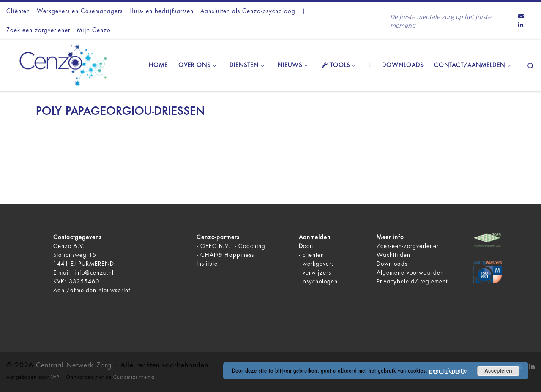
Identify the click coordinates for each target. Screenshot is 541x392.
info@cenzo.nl (94, 273)
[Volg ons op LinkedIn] (521, 26)
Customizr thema (134, 377)
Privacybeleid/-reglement (412, 282)
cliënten (313, 255)
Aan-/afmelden (75, 290)
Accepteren (498, 371)
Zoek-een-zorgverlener (408, 246)
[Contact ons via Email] (521, 16)
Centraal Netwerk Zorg (74, 365)
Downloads (392, 264)
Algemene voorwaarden (410, 273)
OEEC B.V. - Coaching (233, 246)
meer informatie (448, 371)
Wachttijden (393, 255)
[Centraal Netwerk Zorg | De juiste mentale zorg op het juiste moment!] (59, 64)
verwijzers (317, 273)
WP (55, 377)
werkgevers (318, 264)
